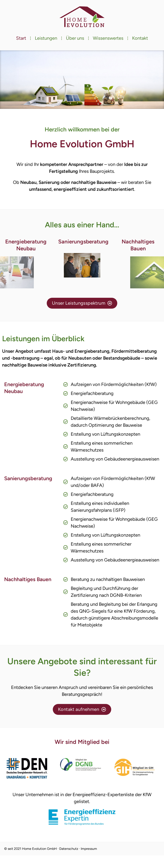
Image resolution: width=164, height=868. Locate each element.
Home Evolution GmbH (39, 849)
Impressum (89, 849)
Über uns (75, 38)
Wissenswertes (108, 38)
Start (21, 38)
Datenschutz (69, 849)
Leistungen (46, 38)
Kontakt (140, 38)
